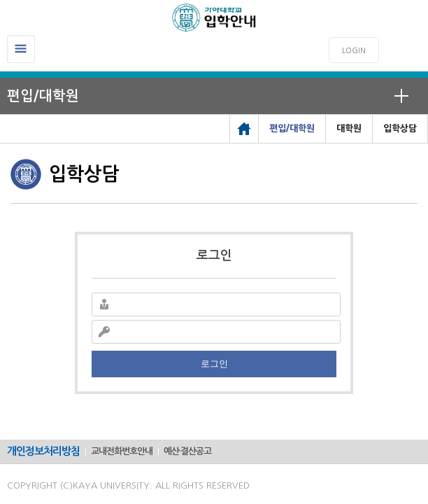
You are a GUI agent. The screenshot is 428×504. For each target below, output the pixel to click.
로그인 (214, 364)
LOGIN (354, 51)
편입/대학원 (43, 96)
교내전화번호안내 (122, 451)
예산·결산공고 (187, 451)
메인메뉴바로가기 (0, 0)
